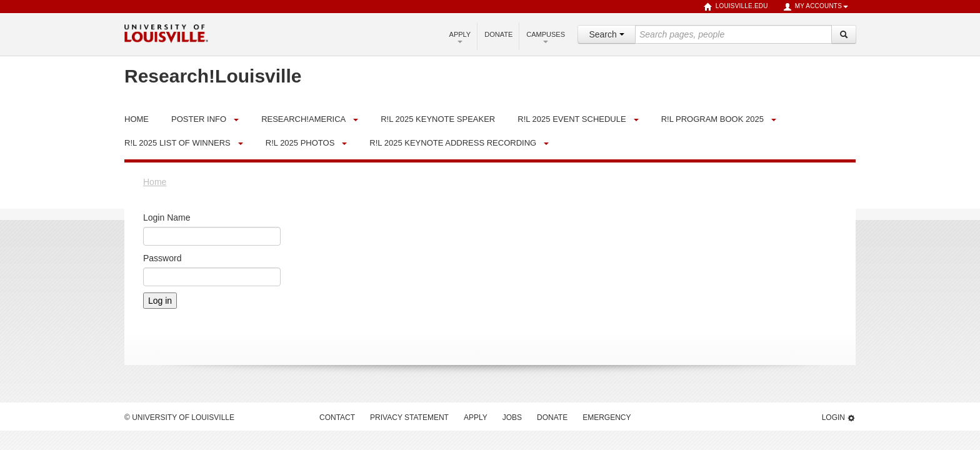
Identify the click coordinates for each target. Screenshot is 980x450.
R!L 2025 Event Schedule (572, 119)
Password (162, 258)
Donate (498, 34)
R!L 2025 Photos (300, 143)
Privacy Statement (409, 417)
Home (155, 182)
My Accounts (816, 7)
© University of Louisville (179, 417)
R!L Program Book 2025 (712, 119)
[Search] (844, 34)
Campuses (546, 37)
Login (839, 418)
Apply (460, 37)
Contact (337, 417)
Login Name (167, 217)
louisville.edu (736, 7)
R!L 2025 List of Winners (177, 143)
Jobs (512, 417)
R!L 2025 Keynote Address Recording (453, 143)
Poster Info (199, 119)
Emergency (607, 417)
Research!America (303, 119)
